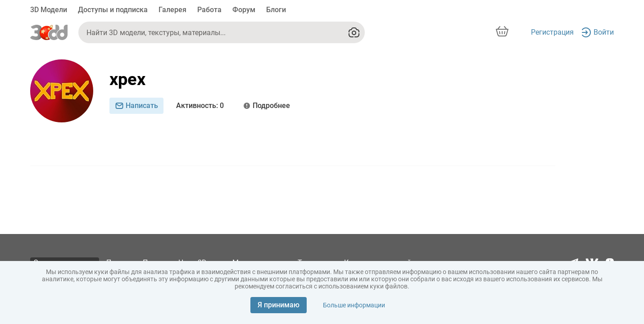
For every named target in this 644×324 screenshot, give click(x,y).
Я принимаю (279, 305)
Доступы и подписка (113, 10)
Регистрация (552, 32)
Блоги (276, 10)
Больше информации (354, 305)
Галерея (172, 10)
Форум (244, 10)
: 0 (200, 106)
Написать (136, 106)
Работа (209, 10)
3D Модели (49, 10)
